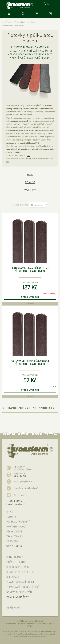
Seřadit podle (21, 205)
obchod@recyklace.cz (23, 481)
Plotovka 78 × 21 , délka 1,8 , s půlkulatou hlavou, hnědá (30, 270)
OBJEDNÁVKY (14, 607)
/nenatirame (19, 495)
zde (29, 155)
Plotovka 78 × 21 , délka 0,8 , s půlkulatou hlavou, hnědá (30, 363)
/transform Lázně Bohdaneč (26, 488)
